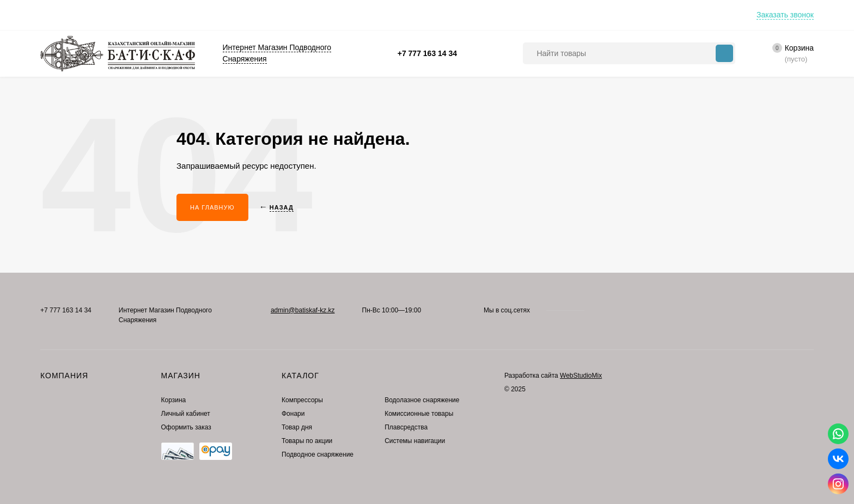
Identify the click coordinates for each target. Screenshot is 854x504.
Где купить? (221, 15)
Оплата (53, 15)
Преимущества (108, 15)
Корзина (174, 400)
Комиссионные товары (419, 414)
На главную (212, 207)
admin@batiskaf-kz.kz (303, 310)
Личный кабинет (186, 414)
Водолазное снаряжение (422, 400)
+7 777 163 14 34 (427, 53)
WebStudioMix (581, 376)
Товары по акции (307, 441)
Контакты (167, 15)
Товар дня (297, 427)
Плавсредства (406, 427)
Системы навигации (415, 441)
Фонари (293, 414)
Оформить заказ (186, 427)
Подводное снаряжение (318, 454)
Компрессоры (302, 400)
